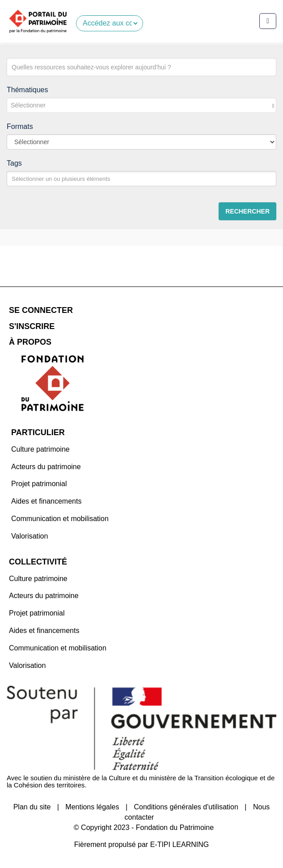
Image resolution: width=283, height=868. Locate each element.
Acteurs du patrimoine (46, 467)
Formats (20, 126)
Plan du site (32, 807)
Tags (14, 163)
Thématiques (27, 90)
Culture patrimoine (40, 449)
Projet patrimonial (39, 484)
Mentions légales (92, 807)
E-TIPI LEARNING (180, 844)
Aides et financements (46, 501)
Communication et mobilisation (60, 519)
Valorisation (30, 536)
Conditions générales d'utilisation (186, 807)
